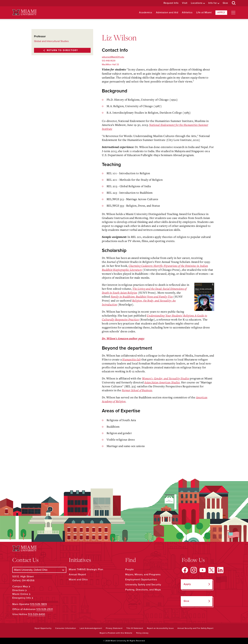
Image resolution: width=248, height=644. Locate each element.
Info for (213, 3)
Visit (185, 3)
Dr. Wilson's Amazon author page (123, 339)
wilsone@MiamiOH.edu (113, 57)
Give (225, 3)
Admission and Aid (167, 13)
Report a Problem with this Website (116, 633)
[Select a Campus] (39, 570)
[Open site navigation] (233, 13)
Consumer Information (66, 628)
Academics (146, 13)
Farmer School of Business (137, 390)
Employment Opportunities (141, 580)
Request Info (171, 3)
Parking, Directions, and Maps (143, 590)
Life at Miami (204, 13)
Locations (197, 3)
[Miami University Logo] (24, 12)
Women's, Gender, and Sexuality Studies (166, 378)
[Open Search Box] (234, 3)
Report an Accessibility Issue (160, 628)
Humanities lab (132, 359)
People (129, 569)
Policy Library (142, 633)
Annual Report (77, 574)
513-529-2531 (45, 609)
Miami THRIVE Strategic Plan (86, 569)
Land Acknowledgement (91, 628)
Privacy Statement (114, 628)
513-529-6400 (37, 614)
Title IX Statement (135, 628)
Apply (221, 12)
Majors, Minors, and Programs (143, 574)
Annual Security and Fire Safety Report (195, 628)
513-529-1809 (39, 604)
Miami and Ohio (78, 580)
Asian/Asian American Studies (162, 382)
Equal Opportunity (43, 628)
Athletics (187, 13)
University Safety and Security (143, 585)
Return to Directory (62, 50)
